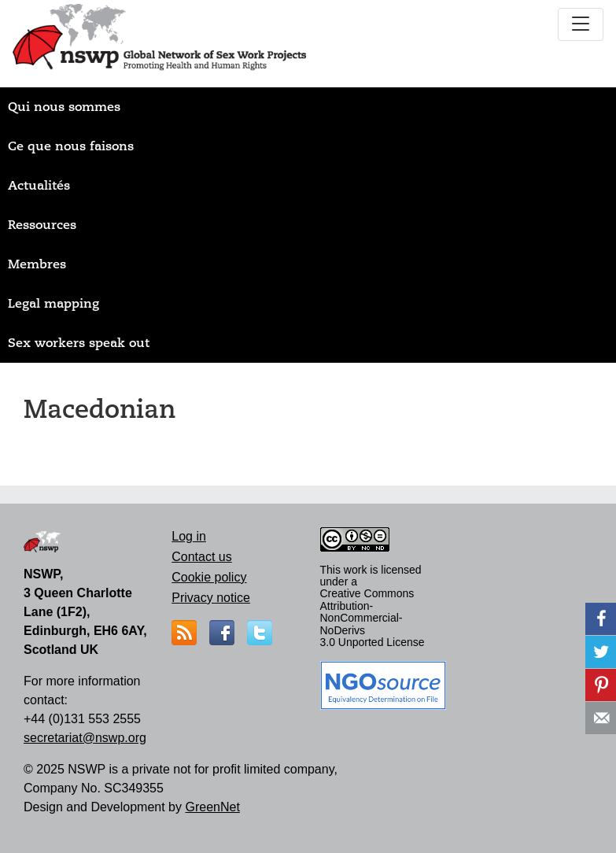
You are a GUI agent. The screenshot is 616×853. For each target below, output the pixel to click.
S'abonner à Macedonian (30, 454)
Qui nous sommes (64, 107)
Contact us (201, 557)
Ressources (42, 225)
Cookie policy (209, 577)
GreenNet (212, 807)
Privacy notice (211, 598)
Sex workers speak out (79, 343)
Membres (37, 264)
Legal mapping (53, 304)
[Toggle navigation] (581, 24)
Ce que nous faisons (71, 146)
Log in (189, 536)
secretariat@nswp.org (85, 738)
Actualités (39, 186)
